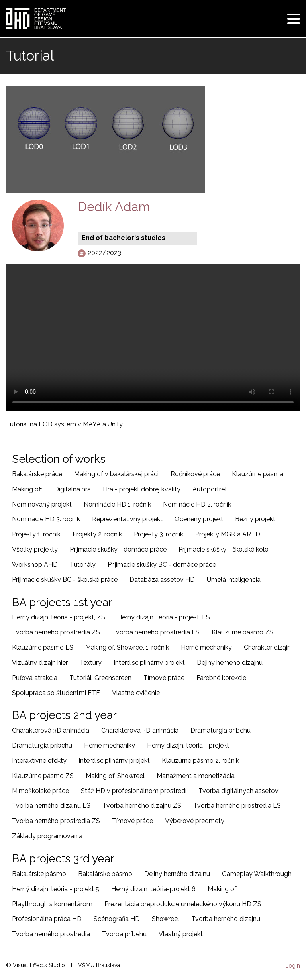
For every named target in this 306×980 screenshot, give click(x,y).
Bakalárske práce (37, 474)
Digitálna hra (73, 489)
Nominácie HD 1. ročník (117, 504)
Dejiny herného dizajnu (230, 663)
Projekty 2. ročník (97, 534)
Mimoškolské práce (40, 791)
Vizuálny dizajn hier (40, 663)
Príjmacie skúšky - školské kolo (224, 549)
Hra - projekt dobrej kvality (142, 489)
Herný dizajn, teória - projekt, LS (164, 617)
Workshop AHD (35, 565)
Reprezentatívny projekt (127, 519)
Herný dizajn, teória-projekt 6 (153, 889)
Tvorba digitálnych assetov (238, 791)
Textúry (91, 663)
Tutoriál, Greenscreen (100, 678)
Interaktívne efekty (39, 761)
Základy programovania (47, 836)
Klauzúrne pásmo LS (43, 647)
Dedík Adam (114, 207)
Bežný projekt (255, 519)
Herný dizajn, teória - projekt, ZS (59, 617)
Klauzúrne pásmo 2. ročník (200, 761)
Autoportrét (210, 489)
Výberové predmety (195, 821)
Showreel (166, 919)
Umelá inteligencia (234, 580)
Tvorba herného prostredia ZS (56, 632)
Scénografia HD (117, 919)
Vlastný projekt (181, 934)
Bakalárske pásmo (39, 874)
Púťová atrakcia (35, 678)
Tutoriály (83, 565)
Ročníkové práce (195, 474)
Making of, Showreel (115, 776)
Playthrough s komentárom (52, 904)
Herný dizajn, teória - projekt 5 (56, 889)
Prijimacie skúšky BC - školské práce (65, 580)
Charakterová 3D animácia (51, 730)
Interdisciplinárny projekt (149, 663)
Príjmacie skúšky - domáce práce (118, 549)
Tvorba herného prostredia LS (156, 632)
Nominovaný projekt (42, 504)
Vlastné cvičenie (136, 693)
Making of (222, 889)
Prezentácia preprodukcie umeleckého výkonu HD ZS (183, 904)
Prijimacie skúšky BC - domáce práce (162, 565)
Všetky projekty (35, 549)
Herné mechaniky (206, 647)
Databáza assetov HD (162, 580)
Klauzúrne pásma (258, 474)
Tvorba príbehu (124, 934)
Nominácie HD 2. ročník (197, 504)
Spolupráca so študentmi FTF (56, 693)
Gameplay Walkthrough (257, 874)
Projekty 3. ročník (159, 534)
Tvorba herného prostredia (51, 934)
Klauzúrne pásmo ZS (242, 632)
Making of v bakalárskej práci (116, 474)
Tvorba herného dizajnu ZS (142, 806)
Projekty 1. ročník (36, 534)
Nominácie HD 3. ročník (46, 519)
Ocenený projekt (199, 519)
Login (293, 966)
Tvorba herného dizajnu (226, 919)
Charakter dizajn (267, 647)
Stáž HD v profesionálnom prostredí (134, 791)
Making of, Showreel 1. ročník (127, 647)
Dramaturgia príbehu (221, 730)
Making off (27, 489)
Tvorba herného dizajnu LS (51, 806)
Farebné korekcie (221, 678)
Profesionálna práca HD (47, 919)
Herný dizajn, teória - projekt (188, 745)
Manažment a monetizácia (196, 776)
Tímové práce (164, 678)
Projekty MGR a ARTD (228, 534)
